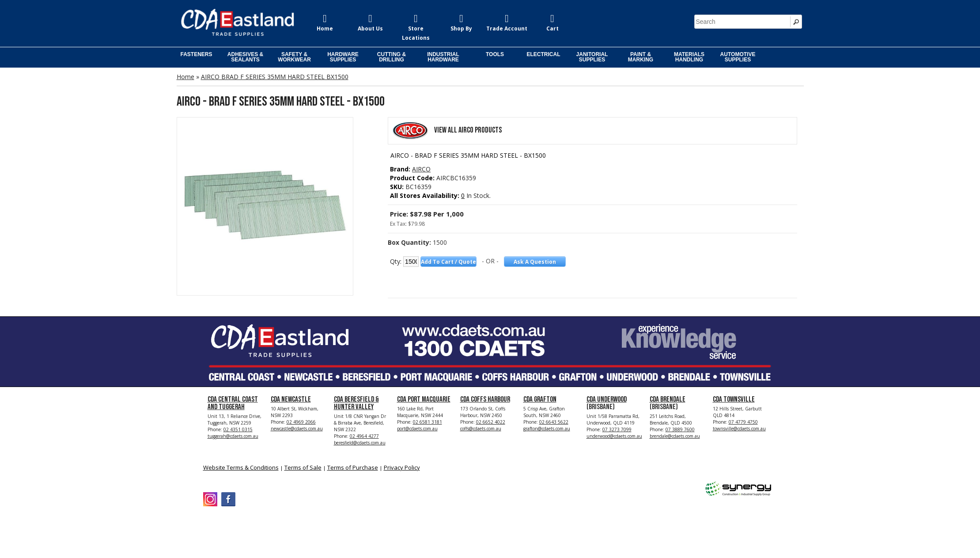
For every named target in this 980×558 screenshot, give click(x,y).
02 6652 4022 (491, 422)
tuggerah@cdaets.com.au (233, 436)
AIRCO (421, 169)
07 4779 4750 (743, 422)
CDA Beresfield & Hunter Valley (356, 403)
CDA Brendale (668, 399)
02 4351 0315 (238, 429)
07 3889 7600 (680, 429)
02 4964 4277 (364, 436)
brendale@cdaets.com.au (675, 436)
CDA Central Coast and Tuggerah (233, 403)
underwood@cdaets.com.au (614, 436)
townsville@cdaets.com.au (739, 429)
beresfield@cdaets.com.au (360, 443)
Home (325, 28)
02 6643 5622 (554, 422)
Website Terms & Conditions (241, 467)
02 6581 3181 (428, 422)
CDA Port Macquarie (424, 399)
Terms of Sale (303, 467)
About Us (370, 28)
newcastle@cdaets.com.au (297, 429)
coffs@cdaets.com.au (481, 429)
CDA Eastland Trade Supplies (278, 528)
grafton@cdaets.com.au (547, 429)
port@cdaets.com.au (417, 429)
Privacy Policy (402, 467)
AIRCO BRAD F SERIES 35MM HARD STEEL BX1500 (275, 77)
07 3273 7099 (617, 429)
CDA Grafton (540, 399)
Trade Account (507, 28)
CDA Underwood (607, 399)
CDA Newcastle (291, 399)
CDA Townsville (734, 399)
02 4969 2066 (301, 422)
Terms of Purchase (353, 467)
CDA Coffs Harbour (485, 399)
